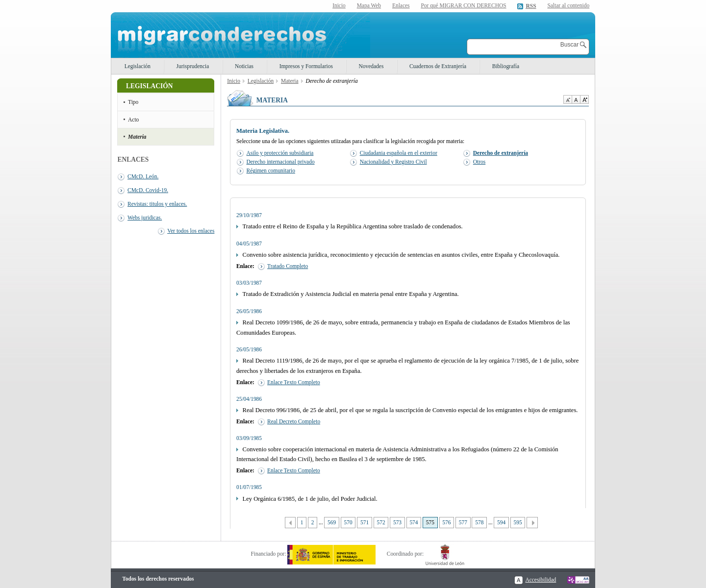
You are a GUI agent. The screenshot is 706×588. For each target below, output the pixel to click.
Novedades (371, 66)
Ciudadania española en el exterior (399, 153)
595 (518, 522)
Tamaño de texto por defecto (576, 99)
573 (397, 522)
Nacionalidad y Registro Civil (393, 162)
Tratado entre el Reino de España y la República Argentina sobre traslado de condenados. (353, 226)
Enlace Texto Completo (294, 382)
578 (479, 522)
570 (348, 522)
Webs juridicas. (145, 218)
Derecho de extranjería (501, 153)
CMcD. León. (143, 176)
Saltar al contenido (568, 6)
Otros (479, 162)
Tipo (133, 102)
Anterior (290, 523)
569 (332, 522)
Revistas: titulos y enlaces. (157, 204)
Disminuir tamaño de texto (567, 99)
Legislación (138, 66)
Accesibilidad (541, 580)
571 (365, 522)
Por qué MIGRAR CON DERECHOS (463, 5)
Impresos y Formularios (306, 66)
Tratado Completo (288, 266)
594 (501, 522)
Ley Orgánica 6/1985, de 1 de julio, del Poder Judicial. (310, 499)
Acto (133, 120)
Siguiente (532, 523)
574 (414, 522)
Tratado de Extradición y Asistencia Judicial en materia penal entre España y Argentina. (351, 294)
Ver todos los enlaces (191, 231)
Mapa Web (369, 5)
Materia (137, 137)
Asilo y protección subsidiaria (280, 153)
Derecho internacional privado (281, 162)
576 (446, 522)
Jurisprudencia (193, 66)
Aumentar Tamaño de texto (584, 99)
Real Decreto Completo (294, 421)
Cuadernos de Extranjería (438, 66)
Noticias (244, 66)
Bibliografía (506, 66)
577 (463, 522)
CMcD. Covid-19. (148, 190)
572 (381, 522)
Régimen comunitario (271, 171)
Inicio (339, 5)
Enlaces (401, 5)
